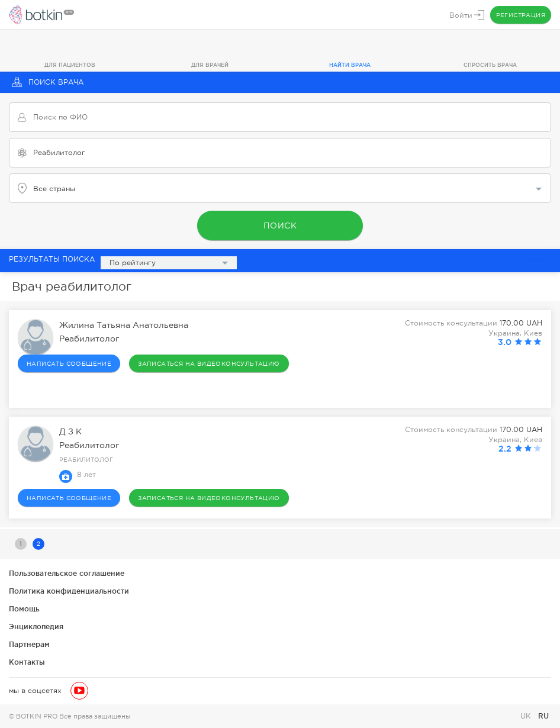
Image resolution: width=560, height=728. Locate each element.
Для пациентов (70, 65)
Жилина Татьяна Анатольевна (124, 325)
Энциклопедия (36, 626)
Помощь (24, 609)
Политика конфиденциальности (69, 591)
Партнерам (29, 644)
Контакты (27, 662)
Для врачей (210, 65)
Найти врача (350, 65)
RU (543, 716)
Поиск (280, 226)
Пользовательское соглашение (67, 573)
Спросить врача (490, 65)
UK (527, 716)
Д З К (70, 431)
